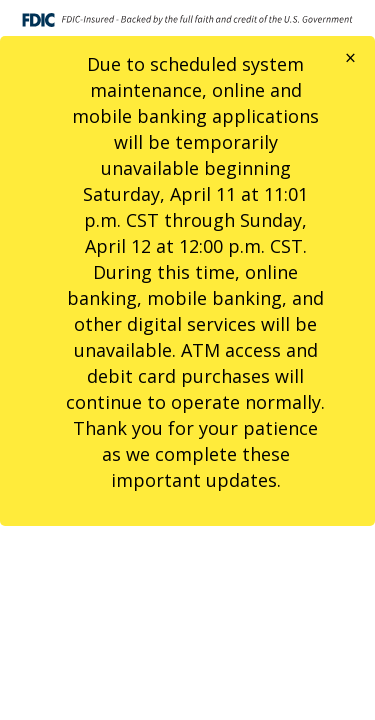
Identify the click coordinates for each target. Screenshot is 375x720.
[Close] (350, 58)
